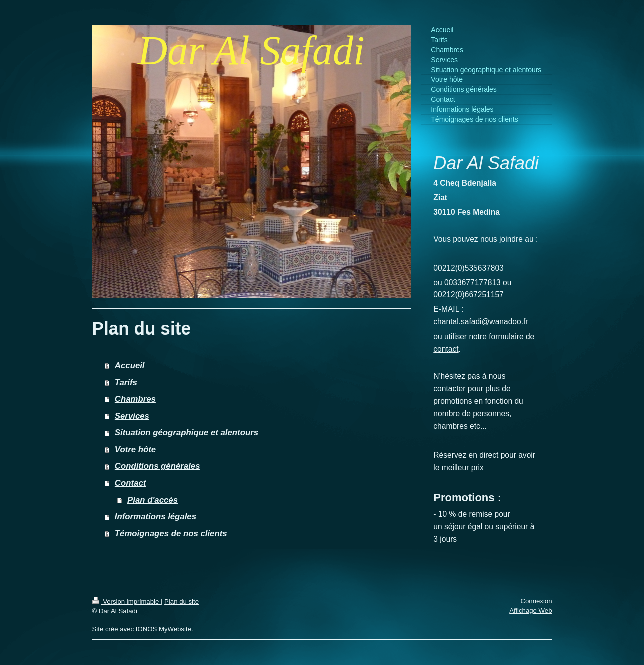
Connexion (536, 601)
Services (132, 416)
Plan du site (181, 602)
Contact (130, 483)
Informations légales (155, 517)
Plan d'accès (152, 500)
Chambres (135, 399)
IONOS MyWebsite (163, 629)
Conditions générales (157, 466)
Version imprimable (126, 602)
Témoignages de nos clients (171, 534)
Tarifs (126, 382)
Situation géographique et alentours (186, 432)
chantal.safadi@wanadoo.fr (481, 322)
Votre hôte (135, 449)
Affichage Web (531, 611)
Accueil (130, 365)
